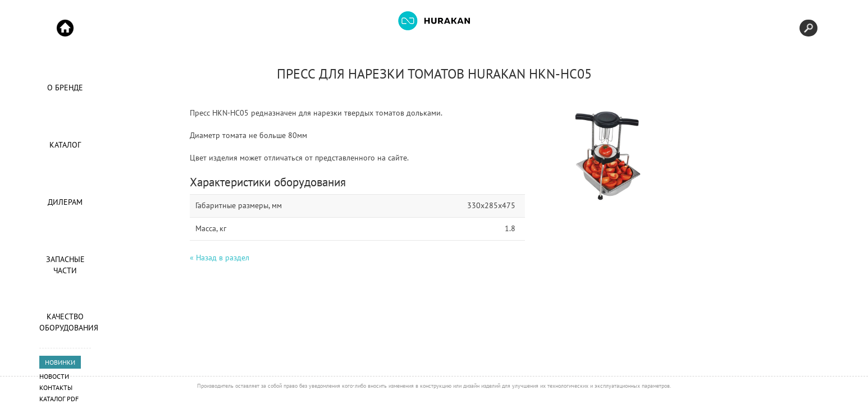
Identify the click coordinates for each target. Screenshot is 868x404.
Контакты (56, 387)
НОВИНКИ (60, 362)
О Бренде (65, 88)
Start (65, 28)
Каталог (65, 145)
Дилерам (65, 202)
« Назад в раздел (220, 258)
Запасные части (65, 265)
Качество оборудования (65, 322)
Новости (54, 376)
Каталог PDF (59, 399)
